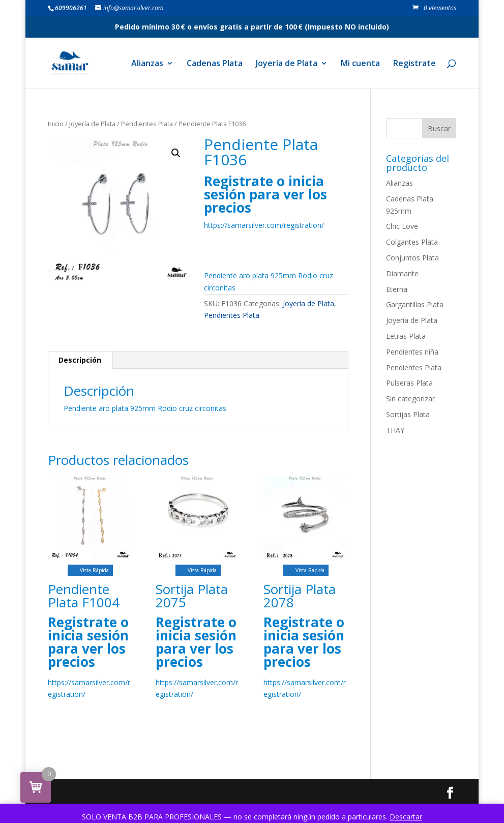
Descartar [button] (406, 817)
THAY (395, 430)
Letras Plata (406, 336)
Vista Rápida (90, 570)
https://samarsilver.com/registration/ (264, 225)
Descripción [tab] (80, 360)
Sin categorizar (410, 399)
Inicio (56, 124)
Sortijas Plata (408, 414)
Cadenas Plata (215, 64)
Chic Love (402, 226)
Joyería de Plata (287, 64)
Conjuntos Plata (412, 258)
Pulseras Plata (409, 383)
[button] (176, 153)
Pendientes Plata (147, 124)
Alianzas (147, 64)
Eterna (397, 289)
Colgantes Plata (412, 242)
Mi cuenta (360, 64)
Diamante (402, 273)
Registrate (414, 64)
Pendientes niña (412, 352)
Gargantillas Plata (415, 304)
